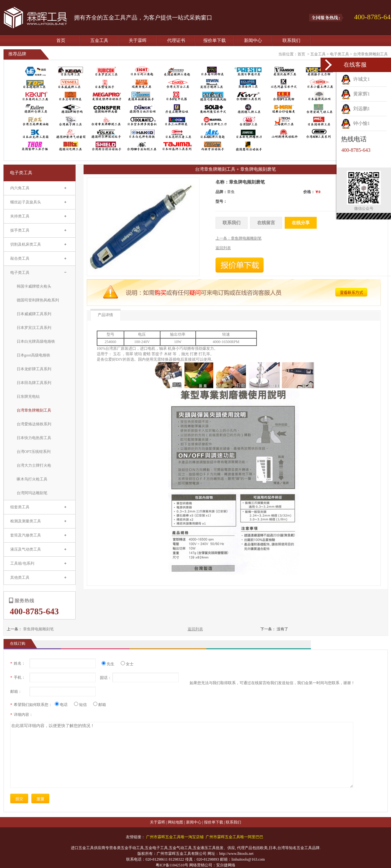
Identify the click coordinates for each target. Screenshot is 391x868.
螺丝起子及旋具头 (26, 202)
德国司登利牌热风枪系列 (38, 300)
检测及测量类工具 (26, 521)
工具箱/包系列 (22, 563)
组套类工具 (20, 507)
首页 (61, 41)
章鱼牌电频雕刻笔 (38, 629)
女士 (127, 664)
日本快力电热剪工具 (34, 438)
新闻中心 (253, 41)
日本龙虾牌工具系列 (34, 369)
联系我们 (291, 41)
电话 (64, 705)
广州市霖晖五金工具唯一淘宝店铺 (175, 837)
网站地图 (175, 822)
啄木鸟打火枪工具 (32, 479)
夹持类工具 (20, 216)
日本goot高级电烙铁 (33, 355)
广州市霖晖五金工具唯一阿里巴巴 (234, 837)
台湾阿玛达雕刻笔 (32, 493)
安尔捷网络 (226, 865)
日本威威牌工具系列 (34, 314)
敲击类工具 (20, 258)
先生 (110, 664)
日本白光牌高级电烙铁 (36, 341)
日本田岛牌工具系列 (34, 383)
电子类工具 (339, 54)
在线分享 (301, 223)
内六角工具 (20, 188)
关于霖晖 (138, 41)
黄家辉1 (355, 94)
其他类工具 (20, 577)
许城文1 (355, 79)
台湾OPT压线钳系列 (34, 452)
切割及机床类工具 (26, 244)
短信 (83, 705)
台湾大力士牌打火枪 (34, 465)
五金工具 (99, 41)
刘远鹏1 (355, 109)
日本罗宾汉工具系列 (34, 328)
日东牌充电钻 (28, 397)
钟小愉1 (355, 123)
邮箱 (100, 705)
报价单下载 (215, 41)
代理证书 (176, 41)
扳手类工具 (20, 230)
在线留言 (266, 223)
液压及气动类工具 (26, 549)
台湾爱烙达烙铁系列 (34, 424)
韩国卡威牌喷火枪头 (34, 286)
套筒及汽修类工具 (26, 535)
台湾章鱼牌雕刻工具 (371, 54)
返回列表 (195, 629)
